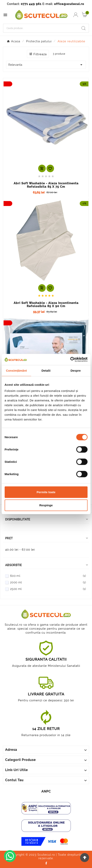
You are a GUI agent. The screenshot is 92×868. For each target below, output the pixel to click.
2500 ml (48, 589)
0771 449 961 (31, 4)
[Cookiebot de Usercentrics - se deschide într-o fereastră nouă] (70, 360)
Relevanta (46, 65)
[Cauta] (41, 28)
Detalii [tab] (46, 370)
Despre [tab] (75, 370)
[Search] (83, 28)
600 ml (48, 576)
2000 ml (48, 582)
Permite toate (46, 492)
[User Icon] (76, 15)
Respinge (46, 505)
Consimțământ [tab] (16, 370)
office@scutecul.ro (69, 4)
